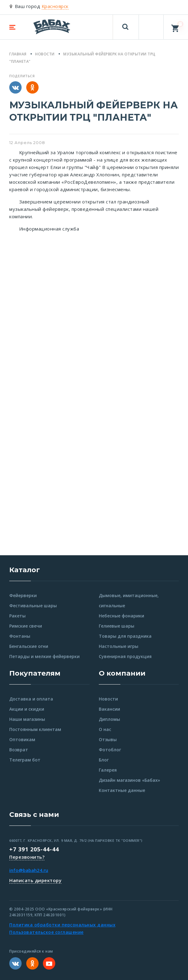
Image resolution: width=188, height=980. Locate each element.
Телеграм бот (25, 760)
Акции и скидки (27, 709)
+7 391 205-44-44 (34, 849)
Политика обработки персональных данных (62, 925)
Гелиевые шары (117, 626)
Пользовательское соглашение (46, 932)
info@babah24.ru (29, 870)
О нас (105, 729)
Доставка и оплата (31, 699)
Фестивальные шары (33, 606)
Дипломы (109, 719)
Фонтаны (20, 636)
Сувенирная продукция (125, 656)
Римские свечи (26, 626)
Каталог (25, 570)
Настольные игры (119, 646)
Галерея (108, 770)
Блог (104, 760)
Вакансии (109, 709)
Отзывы (108, 739)
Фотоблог (110, 750)
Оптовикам (22, 739)
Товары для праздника (125, 636)
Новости (108, 699)
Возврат (19, 750)
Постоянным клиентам (35, 729)
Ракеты (17, 616)
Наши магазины (27, 719)
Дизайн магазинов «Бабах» (130, 780)
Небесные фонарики (121, 616)
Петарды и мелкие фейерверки (44, 656)
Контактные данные (122, 790)
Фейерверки (23, 595)
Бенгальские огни (29, 646)
